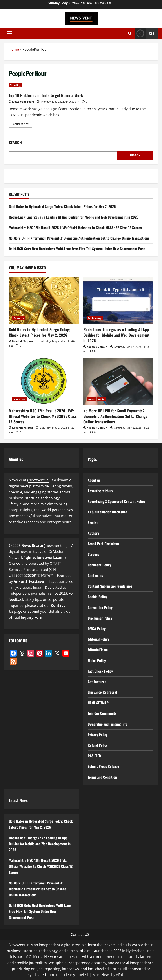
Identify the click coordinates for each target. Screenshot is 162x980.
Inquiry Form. (33, 617)
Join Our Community (102, 713)
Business (18, 318)
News (91, 399)
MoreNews (101, 975)
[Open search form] (130, 33)
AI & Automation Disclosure (107, 512)
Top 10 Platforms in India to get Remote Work (46, 95)
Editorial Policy (98, 639)
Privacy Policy (98, 735)
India (101, 399)
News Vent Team (23, 102)
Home (14, 49)
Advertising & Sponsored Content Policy (116, 501)
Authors (93, 533)
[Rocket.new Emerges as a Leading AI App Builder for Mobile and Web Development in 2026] (118, 300)
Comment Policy (99, 565)
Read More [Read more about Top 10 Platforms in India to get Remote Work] (22, 125)
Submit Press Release (103, 766)
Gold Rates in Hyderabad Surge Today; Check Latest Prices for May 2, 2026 (62, 206)
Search (15, 142)
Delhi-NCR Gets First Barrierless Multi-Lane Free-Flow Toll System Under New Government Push (77, 249)
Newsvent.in (38, 480)
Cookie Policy (97, 597)
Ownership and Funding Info (107, 724)
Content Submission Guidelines (110, 586)
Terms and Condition (102, 777)
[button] (9, 33)
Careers (93, 554)
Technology (95, 318)
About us (94, 480)
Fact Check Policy (100, 671)
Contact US (80, 934)
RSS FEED (94, 756)
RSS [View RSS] (145, 33)
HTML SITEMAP (98, 703)
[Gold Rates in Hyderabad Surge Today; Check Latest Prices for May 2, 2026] (44, 300)
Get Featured (97, 682)
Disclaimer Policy (100, 618)
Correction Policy (100, 607)
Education (19, 399)
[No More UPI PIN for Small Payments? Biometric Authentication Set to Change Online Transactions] (118, 381)
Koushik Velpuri (23, 341)
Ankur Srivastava (29, 581)
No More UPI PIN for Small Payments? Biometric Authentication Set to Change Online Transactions (79, 238)
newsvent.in (56, 546)
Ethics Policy (97, 660)
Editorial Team (98, 650)
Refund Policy (98, 745)
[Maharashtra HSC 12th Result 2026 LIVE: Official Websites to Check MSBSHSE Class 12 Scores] (44, 381)
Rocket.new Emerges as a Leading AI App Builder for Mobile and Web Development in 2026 (74, 217)
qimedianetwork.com (45, 557)
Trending (15, 85)
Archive (93, 522)
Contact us (95, 575)
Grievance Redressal (102, 692)
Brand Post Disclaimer (104, 544)
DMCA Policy (97, 629)
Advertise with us (100, 491)
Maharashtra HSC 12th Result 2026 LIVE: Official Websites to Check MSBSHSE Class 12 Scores (75, 228)
